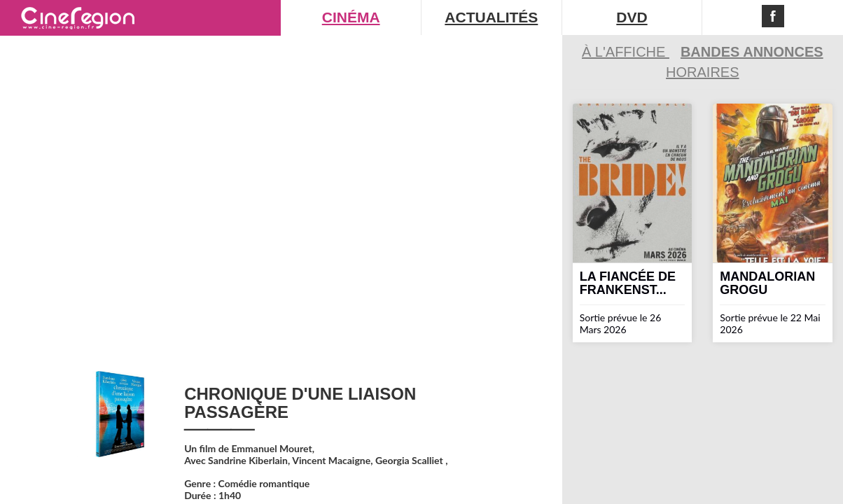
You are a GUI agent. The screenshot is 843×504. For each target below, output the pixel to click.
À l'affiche (626, 52)
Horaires (702, 72)
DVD (632, 17)
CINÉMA (351, 17)
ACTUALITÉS (491, 17)
